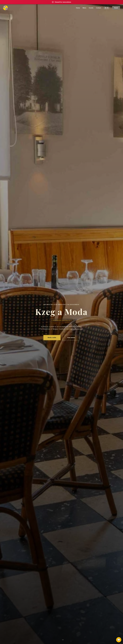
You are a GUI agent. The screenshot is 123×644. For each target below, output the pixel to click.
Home (78, 8)
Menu (84, 8)
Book (116, 8)
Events (91, 8)
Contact (99, 8)
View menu (71, 338)
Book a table (52, 338)
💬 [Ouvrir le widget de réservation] (119, 640)
